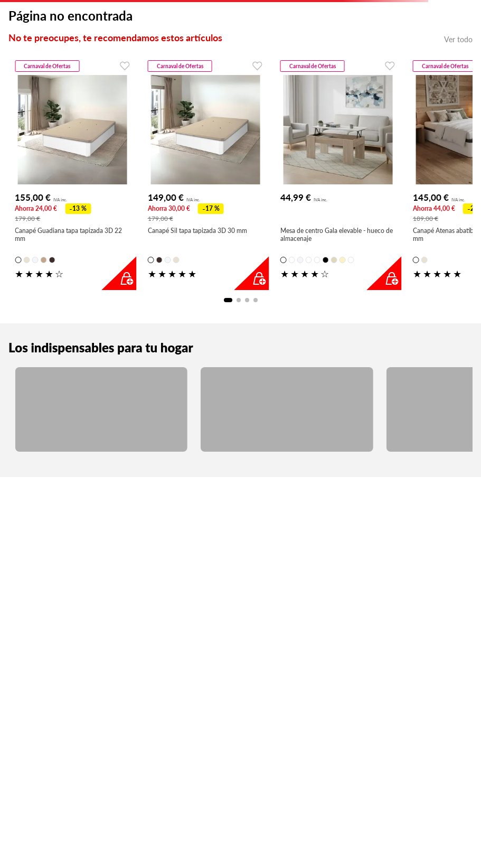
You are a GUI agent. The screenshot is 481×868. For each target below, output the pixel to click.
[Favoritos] (123, 66)
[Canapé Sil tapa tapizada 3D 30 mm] (205, 173)
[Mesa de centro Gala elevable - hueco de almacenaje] (338, 173)
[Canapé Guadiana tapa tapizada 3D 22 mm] (72, 173)
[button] (18, 260)
